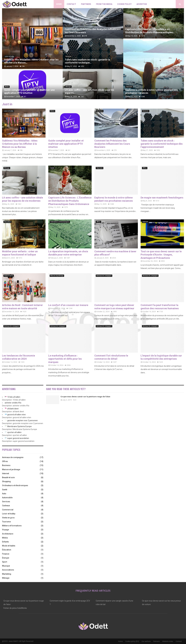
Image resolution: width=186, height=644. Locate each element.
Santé (128, 26)
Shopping (6, 481)
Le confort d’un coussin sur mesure (68, 305)
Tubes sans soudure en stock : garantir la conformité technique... (87, 61)
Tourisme (129, 87)
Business (69, 26)
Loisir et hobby (9, 56)
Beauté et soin (8, 477)
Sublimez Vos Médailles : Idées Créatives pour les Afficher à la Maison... (31, 61)
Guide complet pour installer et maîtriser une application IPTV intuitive (29, 92)
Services (68, 56)
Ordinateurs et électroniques (60, 222)
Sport (5, 562)
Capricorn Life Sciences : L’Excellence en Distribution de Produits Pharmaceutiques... (150, 31)
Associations (8, 570)
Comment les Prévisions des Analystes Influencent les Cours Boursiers (93, 31)
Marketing (7, 574)
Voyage (6, 530)
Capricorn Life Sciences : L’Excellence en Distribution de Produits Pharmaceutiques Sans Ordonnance (70, 201)
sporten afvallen (14, 432)
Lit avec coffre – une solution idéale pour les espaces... (89, 92)
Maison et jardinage (57, 276)
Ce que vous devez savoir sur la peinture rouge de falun (85, 397)
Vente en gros (9, 276)
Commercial (8, 510)
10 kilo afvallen (14, 397)
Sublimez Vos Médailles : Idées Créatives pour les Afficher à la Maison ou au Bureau (20, 144)
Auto (4, 494)
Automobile (7, 498)
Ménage (68, 87)
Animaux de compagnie (104, 276)
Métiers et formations (12, 526)
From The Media (104, 4)
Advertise (142, 4)
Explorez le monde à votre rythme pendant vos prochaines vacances (152, 92)
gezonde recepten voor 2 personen (22, 420)
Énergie (6, 558)
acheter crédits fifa (13, 403)
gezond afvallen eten (17, 415)
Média (7, 87)
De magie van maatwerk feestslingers (162, 198)
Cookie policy (124, 4)
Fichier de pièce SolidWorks (15, 608)
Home (59, 4)
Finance (6, 554)
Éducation (7, 222)
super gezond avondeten (18, 438)
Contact (71, 4)
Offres (145, 168)
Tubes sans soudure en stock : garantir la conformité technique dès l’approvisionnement (162, 144)
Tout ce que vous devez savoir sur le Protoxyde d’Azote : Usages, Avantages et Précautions (161, 255)
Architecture (8, 534)
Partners (86, 4)
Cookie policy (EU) (132, 641)
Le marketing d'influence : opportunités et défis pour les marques (65, 359)
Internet (145, 222)
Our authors (146, 641)
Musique (6, 566)
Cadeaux (6, 506)
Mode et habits (9, 546)
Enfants (5, 542)
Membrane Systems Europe (19, 426)
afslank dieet (13, 409)
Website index (168, 641)
